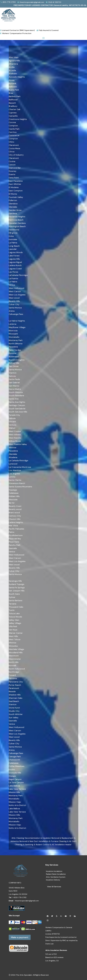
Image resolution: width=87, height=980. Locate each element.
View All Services (54, 887)
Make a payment (20, 937)
